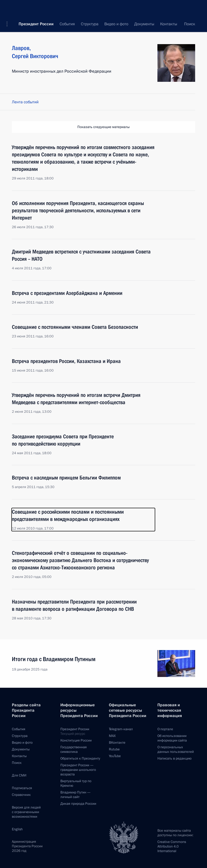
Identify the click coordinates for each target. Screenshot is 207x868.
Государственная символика (74, 749)
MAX (112, 736)
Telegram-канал (121, 729)
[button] (9, 8)
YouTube (115, 756)
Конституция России (76, 740)
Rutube (114, 749)
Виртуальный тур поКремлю (76, 783)
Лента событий (25, 102)
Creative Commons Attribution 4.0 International (172, 846)
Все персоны (184, 24)
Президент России (36, 8)
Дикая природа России (78, 804)
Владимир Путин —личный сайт (75, 795)
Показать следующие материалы (103, 127)
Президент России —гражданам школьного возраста (78, 770)
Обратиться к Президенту (80, 758)
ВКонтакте (117, 743)
